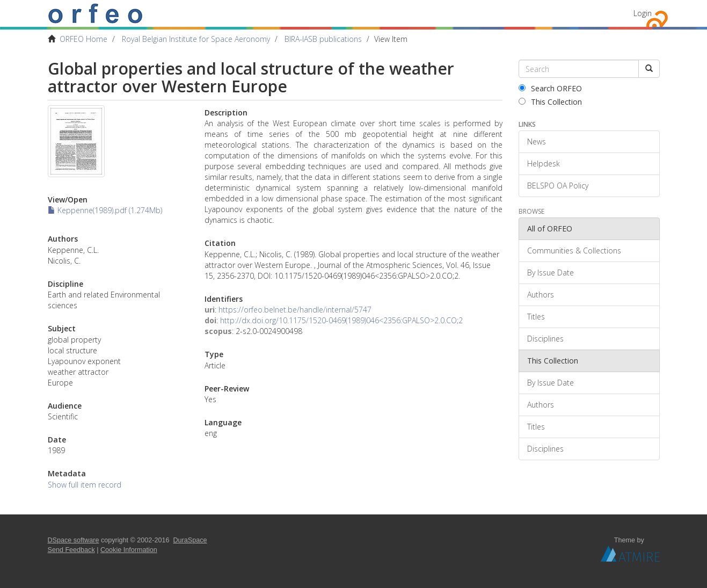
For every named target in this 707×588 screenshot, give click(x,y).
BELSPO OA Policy (558, 186)
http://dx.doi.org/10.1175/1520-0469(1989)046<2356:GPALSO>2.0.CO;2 (341, 320)
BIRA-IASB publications (323, 39)
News (537, 141)
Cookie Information (129, 550)
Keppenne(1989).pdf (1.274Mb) (105, 210)
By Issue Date (551, 273)
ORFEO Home (83, 39)
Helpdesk (544, 164)
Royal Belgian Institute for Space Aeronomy (196, 39)
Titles (536, 317)
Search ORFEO (550, 88)
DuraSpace (190, 540)
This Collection (550, 102)
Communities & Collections (574, 251)
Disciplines (545, 339)
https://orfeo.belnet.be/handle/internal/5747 (295, 310)
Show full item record (85, 485)
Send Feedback (71, 550)
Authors (541, 295)
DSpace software (74, 540)
